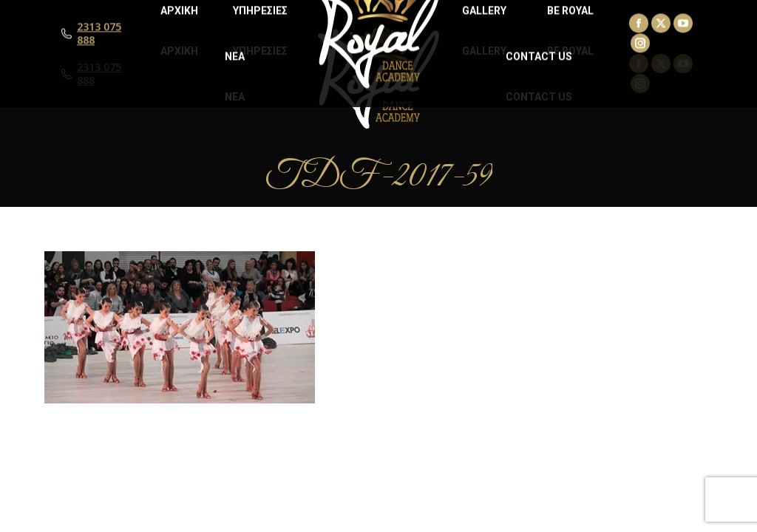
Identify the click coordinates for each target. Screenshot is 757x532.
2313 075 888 (99, 74)
